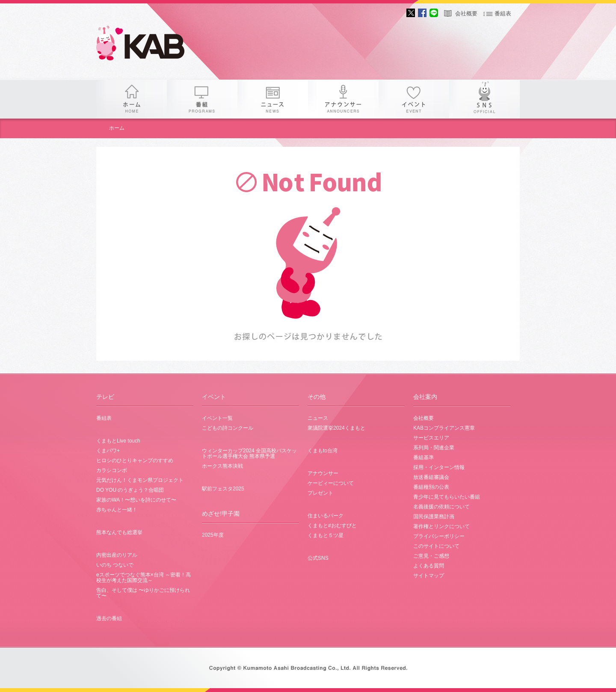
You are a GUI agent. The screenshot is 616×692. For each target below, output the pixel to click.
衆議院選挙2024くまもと (336, 428)
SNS (484, 99)
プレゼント (320, 493)
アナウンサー (343, 99)
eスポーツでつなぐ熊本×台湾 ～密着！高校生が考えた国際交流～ (144, 578)
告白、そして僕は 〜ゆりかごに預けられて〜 (143, 593)
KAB (148, 45)
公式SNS (318, 558)
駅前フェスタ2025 (223, 489)
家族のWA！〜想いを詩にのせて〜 (136, 500)
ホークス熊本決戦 (222, 466)
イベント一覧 (217, 418)
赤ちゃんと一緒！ (117, 510)
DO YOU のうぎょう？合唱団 (130, 490)
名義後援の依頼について (441, 507)
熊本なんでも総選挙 (119, 532)
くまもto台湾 (323, 451)
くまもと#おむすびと (332, 526)
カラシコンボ (112, 470)
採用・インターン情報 (439, 467)
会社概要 (466, 13)
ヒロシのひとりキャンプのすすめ (135, 460)
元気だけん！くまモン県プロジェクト (140, 480)
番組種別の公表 (431, 487)
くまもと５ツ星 (326, 535)
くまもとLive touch (118, 441)
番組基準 (423, 457)
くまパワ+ (108, 451)
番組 (202, 99)
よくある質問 (429, 566)
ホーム (132, 99)
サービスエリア (431, 438)
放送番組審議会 (431, 477)
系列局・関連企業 (434, 448)
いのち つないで (115, 565)
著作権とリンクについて (441, 526)
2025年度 (213, 535)
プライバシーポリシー (439, 536)
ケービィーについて (331, 483)
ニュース (273, 99)
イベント (414, 99)
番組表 (503, 13)
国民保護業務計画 (434, 517)
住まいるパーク (326, 516)
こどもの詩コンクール (228, 428)
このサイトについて (436, 546)
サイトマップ (429, 576)
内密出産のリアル (117, 555)
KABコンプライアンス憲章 (444, 428)
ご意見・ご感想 (431, 556)
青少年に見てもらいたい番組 (447, 497)
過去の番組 (109, 618)
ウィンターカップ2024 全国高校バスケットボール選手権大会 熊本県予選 (249, 453)
